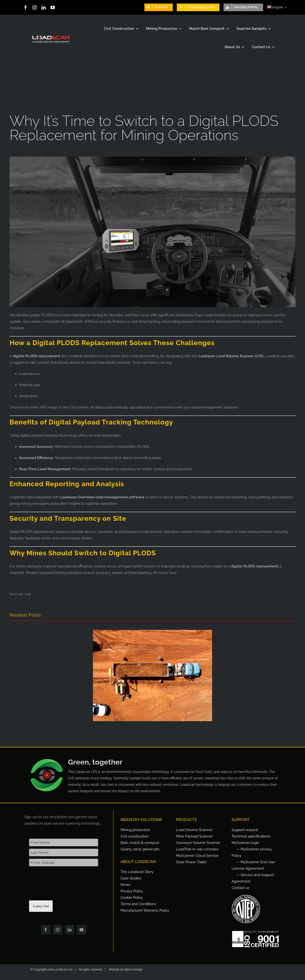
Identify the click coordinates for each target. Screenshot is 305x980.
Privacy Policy (132, 891)
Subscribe (41, 906)
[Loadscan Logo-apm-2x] (51, 36)
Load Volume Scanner (194, 830)
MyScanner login (245, 843)
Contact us (240, 888)
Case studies (131, 878)
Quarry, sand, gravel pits (140, 849)
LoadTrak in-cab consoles (197, 849)
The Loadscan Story (137, 872)
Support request (245, 830)
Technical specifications (251, 836)
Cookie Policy (132, 898)
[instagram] (35, 7)
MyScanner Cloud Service (197, 856)
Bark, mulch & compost (140, 843)
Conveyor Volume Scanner (198, 843)
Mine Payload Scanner (194, 836)
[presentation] (65, 886)
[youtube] (53, 7)
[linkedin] (44, 7)
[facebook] (25, 7)
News (125, 885)
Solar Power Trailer (191, 862)
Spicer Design (134, 970)
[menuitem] (277, 7)
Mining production (135, 830)
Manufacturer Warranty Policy (145, 910)
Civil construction (135, 836)
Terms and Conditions (138, 904)
